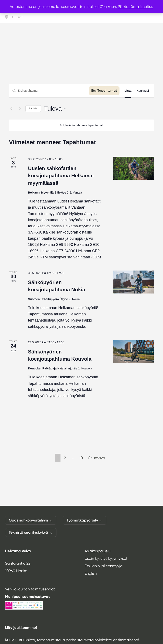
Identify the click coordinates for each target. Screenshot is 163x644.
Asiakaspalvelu (98, 551)
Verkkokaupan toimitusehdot (30, 589)
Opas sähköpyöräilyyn (31, 520)
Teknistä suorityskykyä (31, 532)
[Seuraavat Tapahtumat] (20, 108)
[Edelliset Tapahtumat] (11, 108)
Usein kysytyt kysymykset (106, 559)
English (91, 573)
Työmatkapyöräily (85, 520)
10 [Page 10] (81, 458)
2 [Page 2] (65, 458)
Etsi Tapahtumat (104, 90)
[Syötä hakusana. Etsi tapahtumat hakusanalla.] (49, 91)
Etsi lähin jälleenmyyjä (104, 566)
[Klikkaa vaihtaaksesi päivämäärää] (55, 109)
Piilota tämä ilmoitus (135, 7)
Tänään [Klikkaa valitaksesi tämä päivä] (33, 108)
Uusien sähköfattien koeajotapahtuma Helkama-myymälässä (61, 176)
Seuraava (97, 458)
